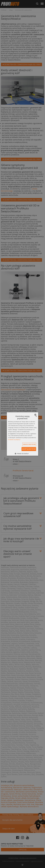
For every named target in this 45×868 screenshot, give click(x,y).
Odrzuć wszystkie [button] (29, 444)
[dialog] (22, 434)
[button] (22, 454)
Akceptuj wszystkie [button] (29, 449)
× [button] (36, 416)
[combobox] (36, 415)
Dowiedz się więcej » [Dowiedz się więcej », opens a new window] (14, 440)
